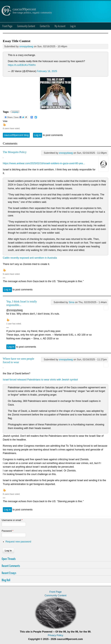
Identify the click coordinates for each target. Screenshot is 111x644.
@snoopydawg (15, 310)
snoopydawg (26, 46)
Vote (5, 121)
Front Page (7, 26)
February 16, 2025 (47, 71)
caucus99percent (24, 9)
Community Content (26, 26)
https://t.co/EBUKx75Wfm (22, 65)
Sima (71, 302)
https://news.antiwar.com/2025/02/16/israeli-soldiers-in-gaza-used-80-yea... (44, 163)
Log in (73, 26)
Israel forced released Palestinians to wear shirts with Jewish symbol (40, 380)
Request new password (18, 542)
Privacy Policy (56, 635)
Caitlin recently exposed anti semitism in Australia (30, 258)
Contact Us (45, 26)
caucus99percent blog (16, 135)
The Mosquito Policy (15, 152)
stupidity (15, 112)
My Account (60, 26)
